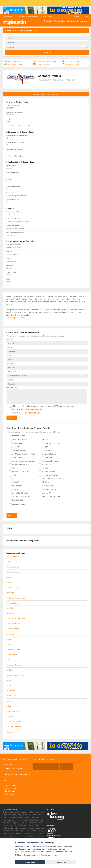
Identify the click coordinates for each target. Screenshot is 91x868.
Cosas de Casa (17, 450)
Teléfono (10, 364)
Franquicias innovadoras (14, 64)
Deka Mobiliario (47, 454)
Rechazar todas (61, 862)
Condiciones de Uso (31, 413)
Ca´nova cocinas (18, 443)
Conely (44, 447)
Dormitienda (16, 457)
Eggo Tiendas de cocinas (22, 461)
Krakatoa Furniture (19, 472)
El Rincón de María (19, 465)
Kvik (12, 475)
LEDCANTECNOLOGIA (51, 479)
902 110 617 (8, 16)
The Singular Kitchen (50, 496)
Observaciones (12, 387)
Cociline (14, 447)
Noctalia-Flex (46, 486)
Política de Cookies (23, 855)
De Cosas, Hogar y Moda (22, 454)
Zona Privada (47, 16)
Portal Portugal (11, 788)
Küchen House (47, 472)
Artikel (43, 440)
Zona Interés (11, 372)
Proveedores (10, 794)
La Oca (14, 479)
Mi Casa (44, 482)
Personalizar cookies (49, 855)
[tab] (46, 31)
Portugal (86, 16)
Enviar (12, 418)
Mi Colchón (16, 486)
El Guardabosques (49, 461)
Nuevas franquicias (41, 64)
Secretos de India (18, 493)
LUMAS (14, 482)
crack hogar (46, 450)
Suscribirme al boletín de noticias (26, 410)
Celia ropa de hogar (49, 443)
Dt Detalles (45, 457)
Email (9, 356)
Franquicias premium (71, 61)
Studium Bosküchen (20, 496)
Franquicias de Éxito (71, 64)
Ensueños (45, 465)
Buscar (47, 53)
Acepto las (25, 413)
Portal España (10, 785)
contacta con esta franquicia (46, 94)
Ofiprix (13, 489)
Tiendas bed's (17, 500)
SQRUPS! (45, 493)
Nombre (9, 339)
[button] (46, 31)
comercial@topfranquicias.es (28, 16)
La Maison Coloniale (50, 475)
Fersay (14, 468)
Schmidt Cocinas (48, 489)
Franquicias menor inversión (45, 61)
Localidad (10, 380)
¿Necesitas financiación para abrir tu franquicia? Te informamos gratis (42, 406)
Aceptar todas (30, 862)
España (77, 16)
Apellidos (10, 347)
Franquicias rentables (13, 61)
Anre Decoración (18, 440)
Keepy (43, 468)
